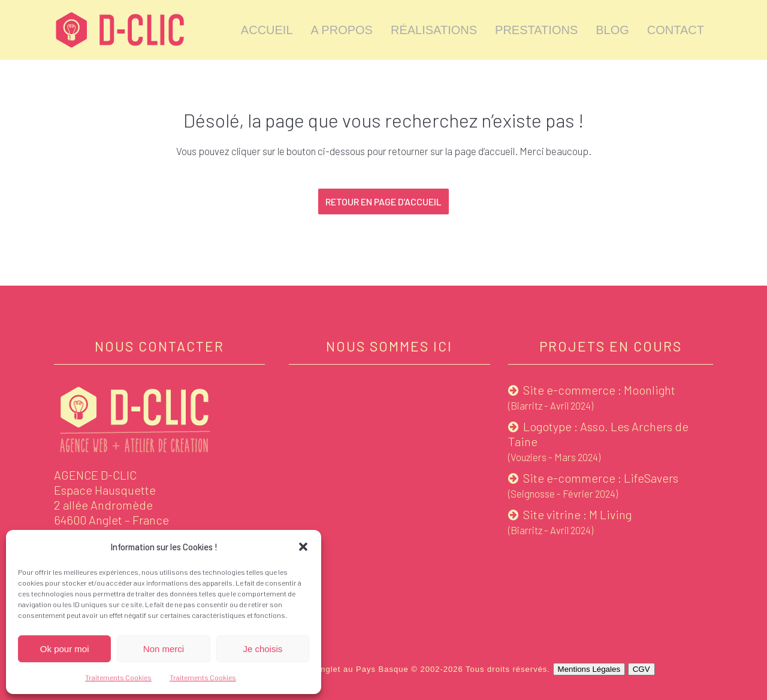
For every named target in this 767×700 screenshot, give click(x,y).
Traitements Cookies (118, 677)
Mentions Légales (589, 669)
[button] (303, 547)
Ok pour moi (65, 649)
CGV (641, 669)
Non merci (164, 649)
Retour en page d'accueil (383, 201)
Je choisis (262, 649)
